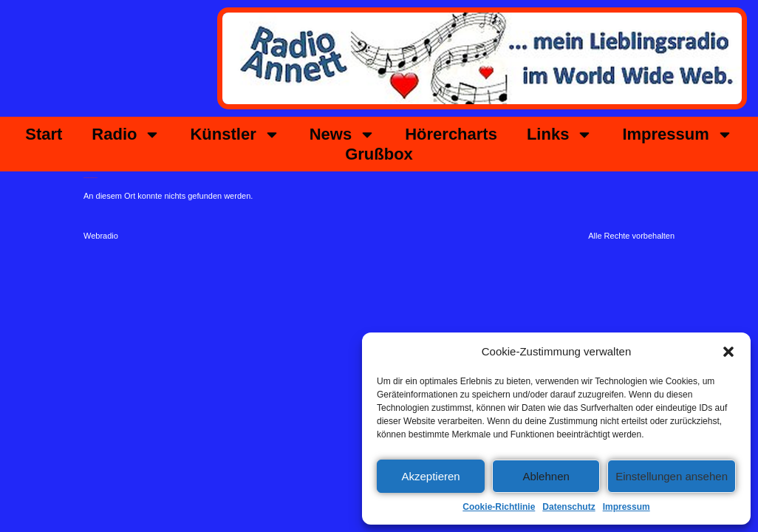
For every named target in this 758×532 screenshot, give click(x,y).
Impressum (626, 507)
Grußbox (379, 154)
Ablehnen (546, 476)
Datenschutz (568, 507)
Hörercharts (451, 134)
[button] (728, 352)
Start (44, 134)
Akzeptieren (430, 476)
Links (560, 134)
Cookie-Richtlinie (499, 507)
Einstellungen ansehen (672, 476)
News (342, 134)
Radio (126, 134)
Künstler (235, 134)
